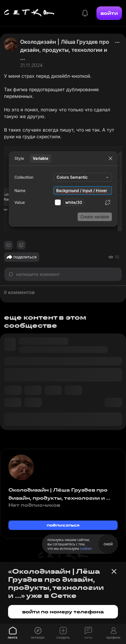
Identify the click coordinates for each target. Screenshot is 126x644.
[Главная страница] (29, 13)
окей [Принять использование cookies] (108, 544)
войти (109, 13)
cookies (86, 548)
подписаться (63, 525)
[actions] (117, 42)
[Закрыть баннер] (114, 571)
